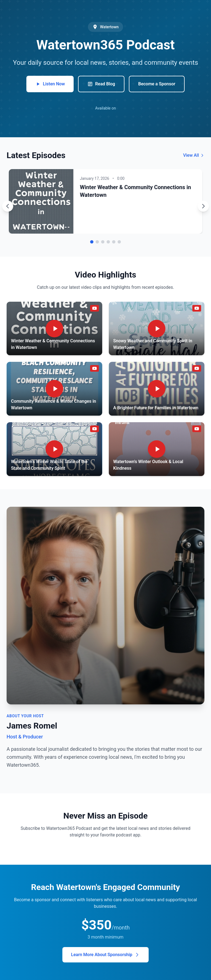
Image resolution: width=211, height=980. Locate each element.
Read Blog (101, 84)
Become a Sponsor (157, 84)
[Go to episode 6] (119, 242)
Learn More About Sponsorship (106, 955)
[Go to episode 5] (114, 242)
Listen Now (50, 84)
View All (194, 155)
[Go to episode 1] (92, 242)
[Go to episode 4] (108, 242)
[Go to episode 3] (103, 242)
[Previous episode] (8, 206)
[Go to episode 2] (97, 242)
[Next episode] (203, 206)
